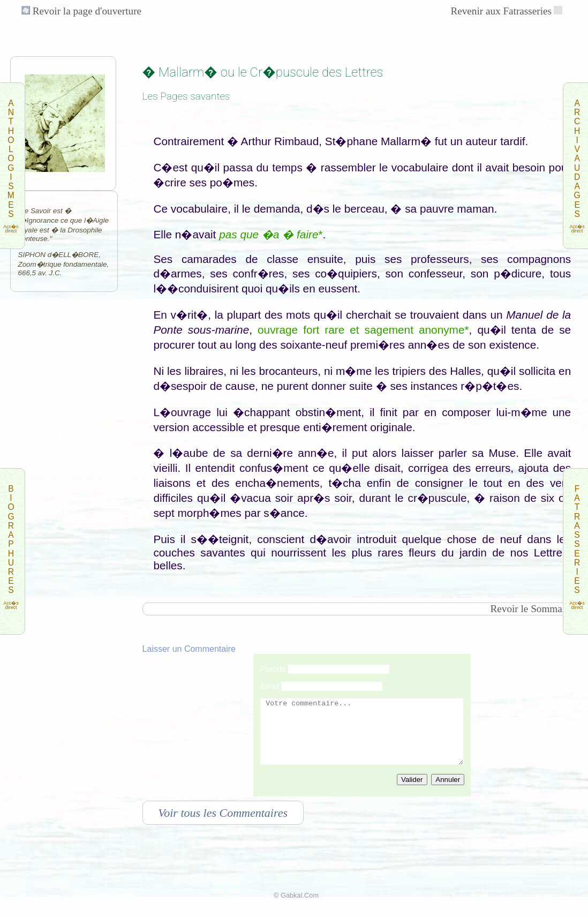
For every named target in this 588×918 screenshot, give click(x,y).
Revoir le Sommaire (532, 609)
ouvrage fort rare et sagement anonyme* (363, 330)
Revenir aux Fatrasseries (501, 11)
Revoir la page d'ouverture (81, 11)
